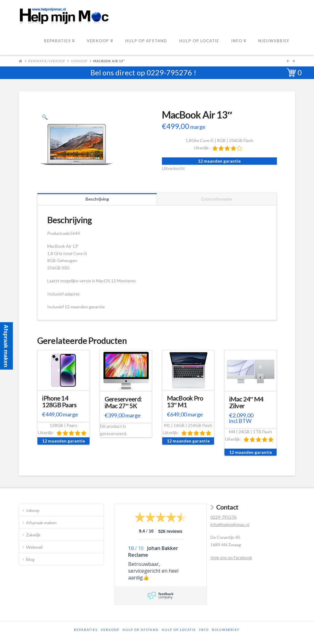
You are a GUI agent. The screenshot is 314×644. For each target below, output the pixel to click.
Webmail (34, 547)
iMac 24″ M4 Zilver (246, 402)
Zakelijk (33, 535)
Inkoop (33, 510)
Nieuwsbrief (226, 630)
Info (204, 630)
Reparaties (86, 630)
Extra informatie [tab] (217, 199)
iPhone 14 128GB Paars (59, 401)
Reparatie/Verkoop (47, 61)
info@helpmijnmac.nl (230, 524)
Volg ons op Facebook (231, 557)
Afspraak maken (41, 523)
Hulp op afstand (140, 630)
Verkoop (79, 61)
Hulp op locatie (179, 630)
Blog (30, 559)
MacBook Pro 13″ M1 (185, 401)
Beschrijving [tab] (97, 199)
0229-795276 (169, 72)
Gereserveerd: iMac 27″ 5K (123, 402)
